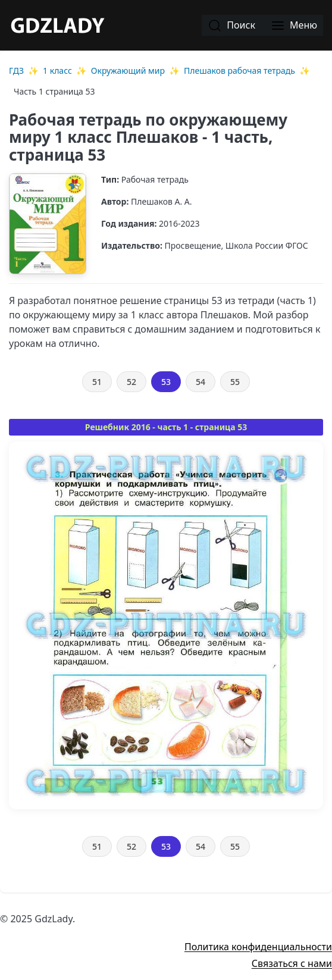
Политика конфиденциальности (258, 947)
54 (201, 382)
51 (97, 382)
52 (131, 382)
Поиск (231, 26)
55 (235, 382)
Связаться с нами (292, 963)
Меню (294, 26)
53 (166, 382)
